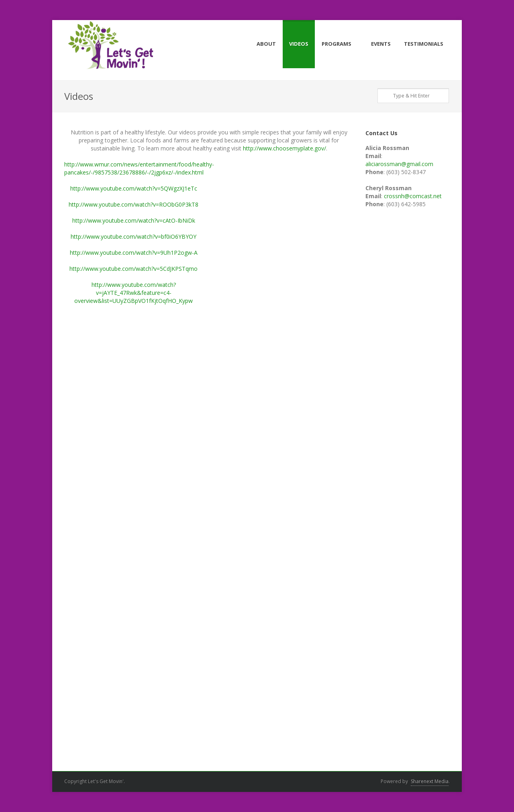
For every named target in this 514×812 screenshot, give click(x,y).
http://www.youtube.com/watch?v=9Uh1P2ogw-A (134, 253)
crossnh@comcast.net (413, 196)
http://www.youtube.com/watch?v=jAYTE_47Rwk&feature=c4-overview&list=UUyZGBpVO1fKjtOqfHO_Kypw (134, 293)
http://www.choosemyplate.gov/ (285, 148)
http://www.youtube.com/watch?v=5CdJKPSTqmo (134, 269)
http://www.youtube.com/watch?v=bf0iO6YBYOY (134, 236)
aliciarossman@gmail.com (399, 164)
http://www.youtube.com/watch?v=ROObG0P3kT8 (134, 204)
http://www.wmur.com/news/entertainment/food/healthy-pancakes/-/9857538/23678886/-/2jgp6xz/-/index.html (139, 168)
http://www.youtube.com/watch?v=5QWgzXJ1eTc (134, 188)
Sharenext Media (430, 781)
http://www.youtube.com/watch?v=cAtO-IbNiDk (134, 220)
